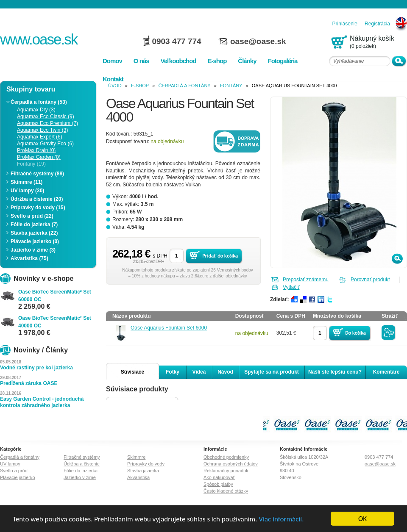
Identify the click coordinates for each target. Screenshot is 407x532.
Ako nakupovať (219, 477)
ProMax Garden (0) (39, 157)
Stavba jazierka (143, 471)
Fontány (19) (31, 164)
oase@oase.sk (258, 41)
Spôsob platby (218, 484)
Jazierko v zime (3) (33, 250)
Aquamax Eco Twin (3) (43, 130)
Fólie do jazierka (81, 471)
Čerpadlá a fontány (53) (39, 102)
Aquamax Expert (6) (40, 137)
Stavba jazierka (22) (34, 233)
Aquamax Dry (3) (36, 110)
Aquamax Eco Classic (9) (46, 116)
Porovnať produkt (370, 280)
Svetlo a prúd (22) (32, 216)
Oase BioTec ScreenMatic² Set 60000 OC (55, 296)
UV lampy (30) (27, 191)
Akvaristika (138, 477)
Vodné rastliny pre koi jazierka (36, 368)
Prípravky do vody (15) (38, 208)
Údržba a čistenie (82, 464)
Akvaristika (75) (29, 258)
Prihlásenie (345, 24)
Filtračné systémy (82, 457)
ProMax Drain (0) (36, 150)
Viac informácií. (281, 520)
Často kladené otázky (226, 491)
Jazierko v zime (80, 477)
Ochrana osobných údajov (231, 464)
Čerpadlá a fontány (184, 86)
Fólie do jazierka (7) (34, 224)
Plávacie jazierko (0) (35, 241)
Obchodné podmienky (226, 457)
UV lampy (10, 464)
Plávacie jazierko (18, 477)
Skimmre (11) (26, 182)
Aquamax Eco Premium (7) (47, 123)
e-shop (140, 86)
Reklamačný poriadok (226, 471)
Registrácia (377, 24)
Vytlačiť (291, 287)
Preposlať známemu (306, 280)
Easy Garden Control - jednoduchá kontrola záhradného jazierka (42, 402)
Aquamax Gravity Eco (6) (45, 144)
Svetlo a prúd (14, 471)
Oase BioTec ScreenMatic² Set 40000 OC (55, 322)
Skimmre (136, 457)
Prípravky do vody (146, 464)
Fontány (231, 86)
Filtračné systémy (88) (37, 174)
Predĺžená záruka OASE (29, 383)
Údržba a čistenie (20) (37, 199)
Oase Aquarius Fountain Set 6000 (169, 328)
